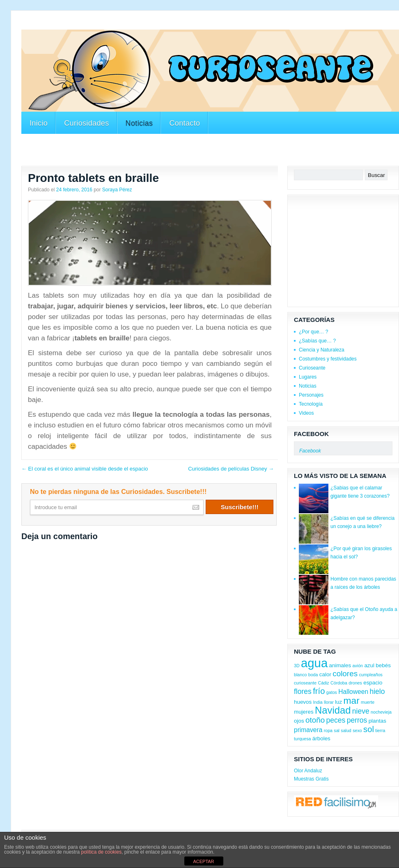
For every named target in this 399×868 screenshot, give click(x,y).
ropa (328, 730)
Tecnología (311, 404)
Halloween (353, 692)
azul (369, 665)
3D (297, 666)
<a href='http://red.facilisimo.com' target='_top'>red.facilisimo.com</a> (336, 803)
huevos (303, 702)
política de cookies (101, 852)
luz (338, 702)
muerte (368, 702)
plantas (377, 721)
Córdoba (339, 683)
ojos (299, 721)
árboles (321, 738)
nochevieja (381, 712)
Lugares (308, 377)
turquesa (302, 739)
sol (369, 729)
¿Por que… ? (313, 332)
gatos (332, 692)
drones (355, 683)
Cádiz (323, 683)
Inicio (39, 123)
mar (352, 700)
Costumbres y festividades (328, 359)
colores (345, 674)
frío (319, 691)
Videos (306, 413)
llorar (329, 702)
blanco (300, 675)
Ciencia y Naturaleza (322, 350)
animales (340, 665)
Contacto (185, 123)
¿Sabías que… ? (317, 341)
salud (346, 730)
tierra (380, 730)
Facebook (311, 434)
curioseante (305, 683)
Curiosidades (86, 123)
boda (313, 675)
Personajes (311, 395)
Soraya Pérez (117, 190)
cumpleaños (370, 675)
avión (358, 666)
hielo (377, 691)
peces (336, 720)
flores (303, 691)
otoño (315, 720)
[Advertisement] (210, 151)
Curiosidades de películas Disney (231, 469)
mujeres (304, 712)
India (318, 702)
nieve (361, 711)
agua (314, 663)
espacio (373, 683)
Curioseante (312, 368)
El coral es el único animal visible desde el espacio (85, 469)
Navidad (333, 710)
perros (357, 720)
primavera (308, 730)
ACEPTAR (203, 861)
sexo (357, 730)
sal (337, 730)
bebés (383, 665)
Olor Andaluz (308, 771)
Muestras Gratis (311, 779)
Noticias (139, 123)
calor (325, 674)
